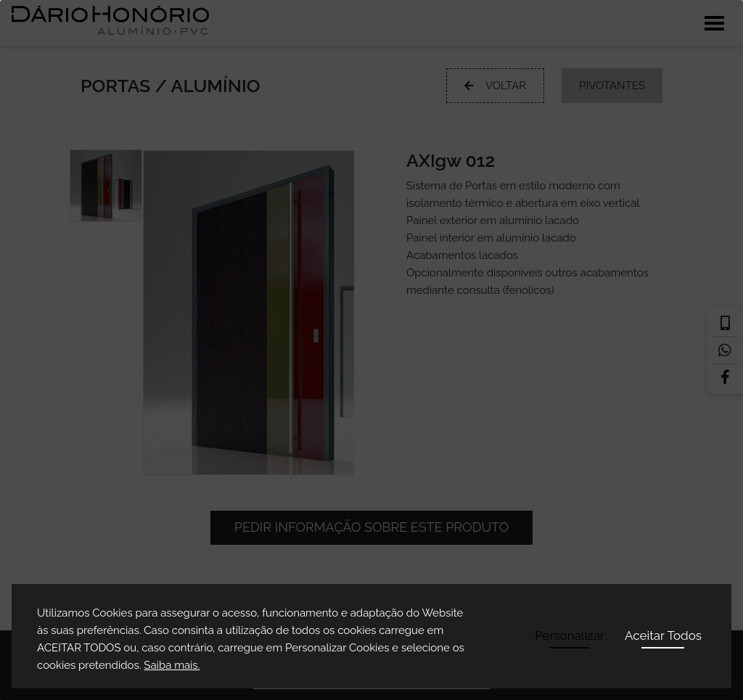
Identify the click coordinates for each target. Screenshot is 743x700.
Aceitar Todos (663, 635)
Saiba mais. (172, 665)
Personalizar (570, 635)
